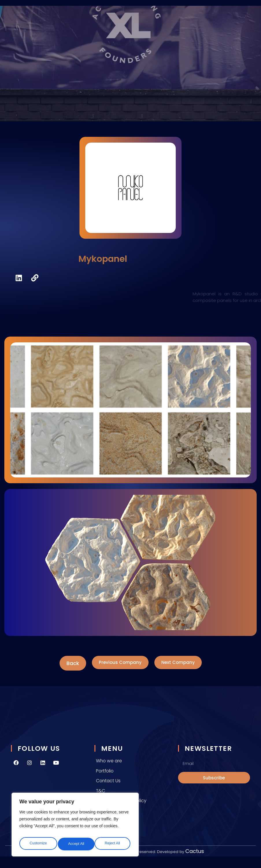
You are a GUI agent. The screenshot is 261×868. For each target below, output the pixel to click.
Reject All (76, 844)
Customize (38, 844)
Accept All (113, 844)
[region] (75, 826)
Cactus (195, 851)
